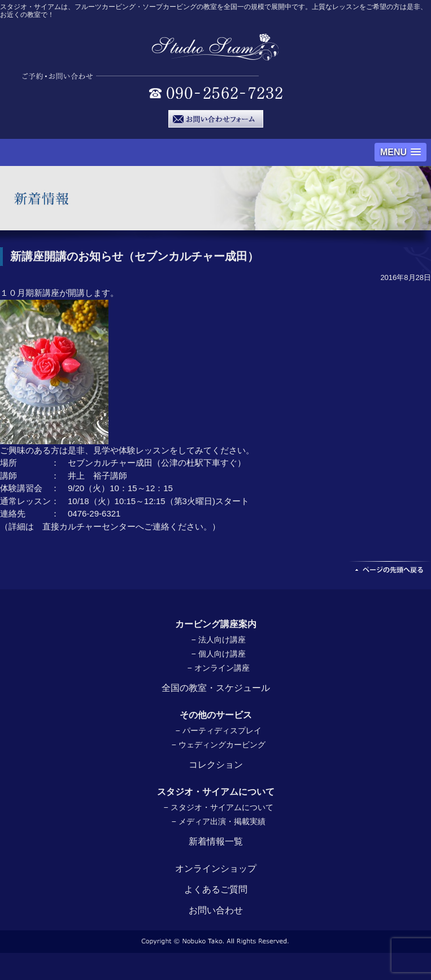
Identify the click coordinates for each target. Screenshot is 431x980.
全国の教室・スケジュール (216, 688)
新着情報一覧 (216, 841)
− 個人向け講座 (218, 654)
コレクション (216, 765)
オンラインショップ (216, 869)
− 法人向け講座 (218, 640)
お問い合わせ (216, 910)
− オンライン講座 (218, 668)
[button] (400, 152)
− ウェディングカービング (218, 745)
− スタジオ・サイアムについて (218, 807)
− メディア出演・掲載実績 (218, 821)
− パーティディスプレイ (218, 730)
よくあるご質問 (216, 889)
